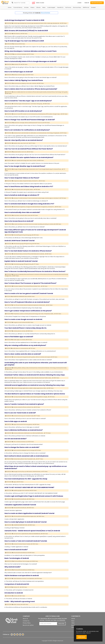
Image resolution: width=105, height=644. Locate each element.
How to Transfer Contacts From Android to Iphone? (24, 404)
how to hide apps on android (16, 421)
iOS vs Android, (17, 442)
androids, (22, 215)
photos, (19, 189)
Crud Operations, (31, 579)
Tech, (10, 276)
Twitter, (15, 378)
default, (16, 75)
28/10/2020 (8, 516)
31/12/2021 (8, 296)
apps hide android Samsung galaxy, (23, 424)
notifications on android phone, (21, 348)
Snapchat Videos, (27, 181)
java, (15, 54)
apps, (24, 75)
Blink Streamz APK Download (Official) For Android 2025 (26, 31)
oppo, (15, 482)
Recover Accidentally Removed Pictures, (58, 274)
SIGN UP (87, 3)
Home (10, 7)
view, (22, 143)
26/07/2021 (8, 490)
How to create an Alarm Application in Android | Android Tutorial (29, 513)
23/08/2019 (8, 596)
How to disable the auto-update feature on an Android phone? (29, 157)
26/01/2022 (8, 244)
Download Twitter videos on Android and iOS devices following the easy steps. (35, 375)
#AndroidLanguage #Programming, (23, 244)
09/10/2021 (8, 357)
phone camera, (22, 331)
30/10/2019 (8, 579)
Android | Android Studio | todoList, (22, 544)
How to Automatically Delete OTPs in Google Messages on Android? (31, 61)
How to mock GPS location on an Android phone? (23, 111)
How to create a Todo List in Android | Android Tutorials (26, 541)
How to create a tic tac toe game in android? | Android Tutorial (29, 293)
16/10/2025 (8, 34)
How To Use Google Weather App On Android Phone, (48, 169)
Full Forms (68, 7)
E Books (38, 7)
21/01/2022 (8, 264)
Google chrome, (18, 472)
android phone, (18, 83)
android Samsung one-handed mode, (23, 416)
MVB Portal (86, 7)
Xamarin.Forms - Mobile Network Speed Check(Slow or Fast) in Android (32, 531)
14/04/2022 (8, 92)
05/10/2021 (8, 378)
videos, (21, 181)
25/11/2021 (8, 340)
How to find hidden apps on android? (19, 337)
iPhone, (53, 92)
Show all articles (45, 13)
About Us (25, 619)
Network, (31, 534)
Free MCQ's (60, 7)
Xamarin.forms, (17, 534)
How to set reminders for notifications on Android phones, (32, 133)
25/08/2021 (8, 424)
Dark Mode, (16, 207)
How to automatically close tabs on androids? (22, 212)
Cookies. (80, 629)
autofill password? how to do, (36, 123)
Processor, (16, 286)
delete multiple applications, (36, 388)
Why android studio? (13, 567)
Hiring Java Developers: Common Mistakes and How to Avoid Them (31, 51)
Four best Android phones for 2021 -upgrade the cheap (26, 479)
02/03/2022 (9, 169)
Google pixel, (56, 133)
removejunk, (48, 357)
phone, (30, 314)
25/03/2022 (9, 152)
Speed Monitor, (25, 534)
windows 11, (16, 198)
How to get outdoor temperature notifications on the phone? (28, 311)
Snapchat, (16, 181)
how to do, (24, 152)
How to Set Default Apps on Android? (19, 72)
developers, (24, 54)
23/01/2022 (8, 254)
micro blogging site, (22, 378)
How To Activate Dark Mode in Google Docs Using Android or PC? (29, 204)
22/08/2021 (8, 433)
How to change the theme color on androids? (22, 447)
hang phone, (25, 357)
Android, (16, 44)
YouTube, (16, 397)
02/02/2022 (9, 224)
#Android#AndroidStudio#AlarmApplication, (25, 516)
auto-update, (17, 160)
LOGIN (80, 3)
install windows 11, (24, 198)
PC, (37, 181)
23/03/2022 (9, 160)
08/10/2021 (8, 368)
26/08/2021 (8, 416)
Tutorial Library (18, 7)
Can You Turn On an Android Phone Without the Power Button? (29, 149)
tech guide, (26, 189)
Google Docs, (23, 207)
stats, (19, 143)
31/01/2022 (8, 235)
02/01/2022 (8, 286)
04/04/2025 (9, 54)
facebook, (42, 254)
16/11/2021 (8, 348)
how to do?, (26, 143)
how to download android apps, (37, 198)
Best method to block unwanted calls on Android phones (26, 456)
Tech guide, (64, 92)
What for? (89, 633)
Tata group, (39, 104)
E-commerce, (33, 104)
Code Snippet (51, 7)
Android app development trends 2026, (37, 23)
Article (73, 619)
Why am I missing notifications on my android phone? (25, 345)
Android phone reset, (61, 368)
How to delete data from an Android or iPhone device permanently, (30, 92)
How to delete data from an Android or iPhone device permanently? (31, 89)
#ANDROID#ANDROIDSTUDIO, (21, 525)
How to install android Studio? (16, 550)
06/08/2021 (9, 472)
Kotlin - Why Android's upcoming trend (20, 601)
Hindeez (93, 7)
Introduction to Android (14, 593)
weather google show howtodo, (21, 490)
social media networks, (33, 378)
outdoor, (22, 314)
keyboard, (36, 305)
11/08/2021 (8, 459)
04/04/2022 (9, 123)
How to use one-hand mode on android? (20, 413)
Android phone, (25, 104)
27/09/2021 (8, 388)
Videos (32, 7)
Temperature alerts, (49, 314)
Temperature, (16, 314)
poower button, (17, 152)
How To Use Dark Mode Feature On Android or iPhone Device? (28, 251)
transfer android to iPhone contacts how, (23, 407)
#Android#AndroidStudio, (20, 499)
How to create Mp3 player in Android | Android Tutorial (26, 522)
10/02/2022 (8, 207)
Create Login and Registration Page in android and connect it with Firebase (34, 496)
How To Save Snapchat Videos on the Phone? (22, 178)
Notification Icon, (28, 433)
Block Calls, (24, 459)
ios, (26, 442)
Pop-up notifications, (27, 472)
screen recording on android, (21, 224)
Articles (26, 7)
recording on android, (48, 224)
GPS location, (49, 114)
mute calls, (29, 83)
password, (17, 123)
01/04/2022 (8, 133)
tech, (34, 169)
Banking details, (17, 368)
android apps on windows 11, (52, 198)
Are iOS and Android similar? (16, 439)
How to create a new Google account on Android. (24, 319)
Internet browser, (37, 472)
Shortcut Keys (77, 7)
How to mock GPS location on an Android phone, (26, 114)
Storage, (20, 388)
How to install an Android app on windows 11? (22, 195)
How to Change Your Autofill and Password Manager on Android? (30, 120)
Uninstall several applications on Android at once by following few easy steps (35, 385)
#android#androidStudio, (20, 553)
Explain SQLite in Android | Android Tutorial (21, 261)
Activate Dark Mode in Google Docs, (39, 207)
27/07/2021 (8, 482)
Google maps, (56, 114)
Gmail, (15, 189)
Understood (81, 637)
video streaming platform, (37, 397)
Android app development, (20, 23)
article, (26, 123)
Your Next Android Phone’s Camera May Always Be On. (26, 328)
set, (26, 75)
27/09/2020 (9, 570)
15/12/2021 (8, 314)
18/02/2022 (8, 181)
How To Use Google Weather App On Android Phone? (25, 166)
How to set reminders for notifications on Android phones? (27, 130)
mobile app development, (53, 23)
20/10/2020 (8, 544)
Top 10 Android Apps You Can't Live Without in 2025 (24, 41)
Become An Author (28, 625)
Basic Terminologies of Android (17, 558)
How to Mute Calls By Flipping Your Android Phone (24, 80)
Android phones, (33, 368)
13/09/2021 (8, 407)
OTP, (19, 64)
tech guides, (32, 357)
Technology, (58, 92)
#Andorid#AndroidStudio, (20, 508)
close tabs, (16, 215)
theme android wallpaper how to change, (24, 450)
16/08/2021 (8, 442)
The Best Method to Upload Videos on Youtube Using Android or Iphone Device (35, 394)
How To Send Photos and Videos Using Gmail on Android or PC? (29, 186)
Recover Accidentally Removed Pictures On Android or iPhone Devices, (31, 274)
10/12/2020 (8, 499)
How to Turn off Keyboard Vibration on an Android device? (27, 302)
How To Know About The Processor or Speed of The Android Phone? (30, 283)
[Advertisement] (84, 23)
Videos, (28, 397)
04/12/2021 (8, 331)
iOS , (18, 587)
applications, (26, 388)
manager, (22, 123)
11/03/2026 (8, 23)
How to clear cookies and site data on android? (23, 354)
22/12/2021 (8, 305)
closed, (29, 215)
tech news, (30, 160)
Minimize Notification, (38, 433)
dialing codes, (25, 368)
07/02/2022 (9, 215)
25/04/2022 (9, 75)
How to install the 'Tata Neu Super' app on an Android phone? (28, 101)
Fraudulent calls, (31, 459)
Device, (19, 459)
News (44, 7)
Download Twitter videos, (45, 378)
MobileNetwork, (37, 534)
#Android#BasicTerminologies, (22, 561)
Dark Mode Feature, (18, 254)
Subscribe (61, 624)
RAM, (45, 388)
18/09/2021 (8, 397)
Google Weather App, (23, 169)
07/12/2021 (8, 322)
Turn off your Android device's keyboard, (23, 305)
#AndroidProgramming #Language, (22, 235)
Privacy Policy (27, 623)
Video (73, 623)
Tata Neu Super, (18, 104)
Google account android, (20, 322)
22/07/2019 (8, 604)
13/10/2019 (8, 587)
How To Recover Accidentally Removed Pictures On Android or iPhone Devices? (35, 271)
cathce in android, (40, 357)
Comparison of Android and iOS (17, 584)
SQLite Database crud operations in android (22, 575)
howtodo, (34, 83)
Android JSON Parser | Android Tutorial (19, 241)
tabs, (26, 215)
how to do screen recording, (36, 224)
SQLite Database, (18, 579)
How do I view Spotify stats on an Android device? (24, 140)
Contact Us (26, 621)
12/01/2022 (8, 274)
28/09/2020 (9, 561)
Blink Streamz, (17, 34)
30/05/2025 (9, 44)
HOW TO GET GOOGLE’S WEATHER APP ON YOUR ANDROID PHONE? (29, 487)
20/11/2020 (8, 508)
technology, (24, 160)
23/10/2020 (8, 525)
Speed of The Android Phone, (26, 286)
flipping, (24, 83)
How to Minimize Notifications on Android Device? (24, 430)
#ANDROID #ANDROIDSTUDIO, (20, 296)
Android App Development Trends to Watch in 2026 (24, 20)
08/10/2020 (9, 553)
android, (19, 54)
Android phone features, (44, 368)
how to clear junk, (18, 357)
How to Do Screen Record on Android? (19, 221)
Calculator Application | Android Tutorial (20, 505)
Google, (16, 169)
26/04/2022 (9, 64)
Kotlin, (15, 604)
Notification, (21, 433)
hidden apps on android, (19, 340)
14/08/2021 (8, 450)
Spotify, (15, 143)
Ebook (73, 625)
